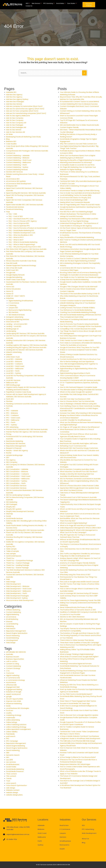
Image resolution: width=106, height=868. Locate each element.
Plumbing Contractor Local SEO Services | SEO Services (27, 404)
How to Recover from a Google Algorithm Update (79, 715)
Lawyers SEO (13, 308)
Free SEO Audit (12, 263)
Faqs (8, 212)
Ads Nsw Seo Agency (14, 95)
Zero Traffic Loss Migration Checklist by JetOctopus (80, 554)
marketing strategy (14, 715)
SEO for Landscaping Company (18, 495)
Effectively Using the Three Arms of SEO (75, 575)
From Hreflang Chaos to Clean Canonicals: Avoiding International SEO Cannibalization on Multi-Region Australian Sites (80, 408)
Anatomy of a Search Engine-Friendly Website (78, 563)
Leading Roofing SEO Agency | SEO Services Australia (26, 347)
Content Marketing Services (17, 169)
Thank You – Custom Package (18, 563)
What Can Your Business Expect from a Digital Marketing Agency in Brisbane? (78, 157)
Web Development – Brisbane (18, 586)
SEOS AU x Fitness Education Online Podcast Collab (79, 486)
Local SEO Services (13, 380)
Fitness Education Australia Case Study (21, 261)
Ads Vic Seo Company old (16, 123)
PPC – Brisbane (12, 413)
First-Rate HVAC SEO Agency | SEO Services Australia (26, 249)
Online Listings (12, 722)
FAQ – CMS (13, 214)
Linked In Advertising (14, 352)
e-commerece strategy (16, 680)
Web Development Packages (17, 596)
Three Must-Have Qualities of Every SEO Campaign (79, 643)
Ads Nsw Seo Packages (15, 102)
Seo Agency (11, 460)
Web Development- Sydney (17, 598)
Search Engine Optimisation (17, 633)
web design (11, 788)
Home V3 (10, 294)
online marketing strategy (16, 727)
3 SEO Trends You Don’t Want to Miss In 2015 (77, 340)
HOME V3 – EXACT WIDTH (16, 296)
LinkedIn (9, 354)
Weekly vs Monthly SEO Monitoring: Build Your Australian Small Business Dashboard (77, 475)
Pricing (9, 434)
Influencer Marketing (14, 704)
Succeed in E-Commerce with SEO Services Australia (80, 380)
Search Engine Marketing (16, 746)
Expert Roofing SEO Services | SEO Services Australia (26, 193)
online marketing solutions (16, 725)
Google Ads (11, 273)
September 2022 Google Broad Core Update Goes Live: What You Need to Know (79, 489)
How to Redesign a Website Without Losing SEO (78, 404)
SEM (8, 753)
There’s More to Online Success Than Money (77, 640)
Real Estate (64, 825)
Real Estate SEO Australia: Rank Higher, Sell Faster (79, 443)
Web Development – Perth (17, 593)
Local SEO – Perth (13, 371)
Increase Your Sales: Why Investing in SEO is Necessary (81, 413)
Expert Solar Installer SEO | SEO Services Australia (25, 205)
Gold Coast (42, 833)
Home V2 (10, 291)
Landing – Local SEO (14, 326)
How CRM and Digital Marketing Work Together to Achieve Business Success (79, 365)
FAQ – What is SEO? (16, 240)
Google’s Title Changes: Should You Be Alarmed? (79, 287)
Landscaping (11, 331)
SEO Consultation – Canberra (17, 474)
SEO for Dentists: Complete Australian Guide (77, 469)
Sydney (40, 845)
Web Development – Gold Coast (19, 589)
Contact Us (11, 153)
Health (62, 849)
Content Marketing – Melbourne (18, 162)
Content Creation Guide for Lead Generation (77, 301)
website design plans (14, 795)
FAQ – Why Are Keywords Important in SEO (25, 247)
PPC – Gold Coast (13, 418)
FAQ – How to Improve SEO (19, 223)
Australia (10, 654)
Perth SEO (10, 399)
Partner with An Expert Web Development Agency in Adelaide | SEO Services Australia (26, 395)
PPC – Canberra (12, 415)
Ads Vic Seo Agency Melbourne (18, 116)
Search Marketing (13, 636)
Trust (8, 781)
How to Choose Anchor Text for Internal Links (77, 401)
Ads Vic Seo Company (15, 118)
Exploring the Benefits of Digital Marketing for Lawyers (80, 160)
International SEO (13, 322)
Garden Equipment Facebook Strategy (21, 265)
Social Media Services (14, 518)
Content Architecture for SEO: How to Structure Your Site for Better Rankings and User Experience (80, 360)
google (9, 696)
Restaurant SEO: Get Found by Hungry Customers (79, 448)
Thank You (10, 558)
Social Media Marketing (15, 769)
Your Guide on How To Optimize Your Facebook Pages (81, 277)
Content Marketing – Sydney (17, 167)
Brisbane (41, 829)
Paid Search (11, 628)
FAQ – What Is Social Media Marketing (23, 242)
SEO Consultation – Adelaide (17, 469)
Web (8, 579)
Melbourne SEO (12, 383)
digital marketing (13, 675)
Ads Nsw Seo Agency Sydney (17, 99)
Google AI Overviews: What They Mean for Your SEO (80, 347)
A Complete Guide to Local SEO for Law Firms (77, 165)
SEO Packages (12, 504)
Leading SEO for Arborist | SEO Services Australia (24, 350)
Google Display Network (15, 275)
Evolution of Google (14, 692)
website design (12, 792)
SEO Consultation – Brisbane (17, 472)
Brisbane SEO (11, 141)
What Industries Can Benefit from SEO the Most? (79, 472)
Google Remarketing (14, 277)
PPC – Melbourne (13, 420)
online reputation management (18, 729)
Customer (10, 673)
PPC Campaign (12, 741)
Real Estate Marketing (15, 441)
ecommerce (11, 682)
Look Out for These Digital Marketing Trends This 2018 (80, 600)
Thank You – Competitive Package (20, 561)
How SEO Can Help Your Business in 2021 (75, 399)
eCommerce (11, 617)
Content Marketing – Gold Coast (19, 160)
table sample (11, 549)
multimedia (11, 718)
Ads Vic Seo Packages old (16, 127)
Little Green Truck (13, 357)
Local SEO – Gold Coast (15, 366)
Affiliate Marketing (13, 610)
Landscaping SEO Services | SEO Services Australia (25, 333)
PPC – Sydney (11, 425)
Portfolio (9, 406)
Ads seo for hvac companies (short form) (22, 111)
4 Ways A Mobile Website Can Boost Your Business (79, 736)
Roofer (9, 453)
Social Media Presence (15, 771)
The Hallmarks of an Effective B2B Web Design (78, 741)
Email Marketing (12, 619)
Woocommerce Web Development (20, 600)
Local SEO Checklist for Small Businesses (75, 420)
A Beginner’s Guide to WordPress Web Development (80, 738)
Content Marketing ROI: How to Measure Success (79, 104)
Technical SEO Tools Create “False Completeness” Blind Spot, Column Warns (79, 733)
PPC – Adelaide (12, 411)
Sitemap (10, 514)
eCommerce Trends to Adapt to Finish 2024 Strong (80, 191)
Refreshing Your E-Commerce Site (73, 446)
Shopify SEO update (14, 509)
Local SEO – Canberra (14, 364)
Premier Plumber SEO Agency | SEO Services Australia (26, 432)
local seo (10, 710)
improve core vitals (14, 701)
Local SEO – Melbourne (15, 368)
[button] (29, 3)
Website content (13, 790)
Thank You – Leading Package (18, 565)
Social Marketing (12, 638)
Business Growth (13, 657)
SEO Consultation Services (16, 486)
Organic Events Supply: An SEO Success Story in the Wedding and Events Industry (26, 388)
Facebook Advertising (14, 209)
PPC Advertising (12, 427)
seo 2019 (9, 760)
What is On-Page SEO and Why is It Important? (78, 525)
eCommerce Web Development (19, 184)
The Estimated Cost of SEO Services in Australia (78, 497)
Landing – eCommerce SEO (17, 324)
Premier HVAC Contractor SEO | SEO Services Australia (27, 429)
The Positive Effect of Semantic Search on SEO (78, 610)
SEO (8, 457)
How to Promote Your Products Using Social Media (79, 324)
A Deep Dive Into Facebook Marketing (74, 279)
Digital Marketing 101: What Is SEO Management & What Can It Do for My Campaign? (79, 531)
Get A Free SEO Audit (14, 268)
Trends (9, 778)
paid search (11, 736)
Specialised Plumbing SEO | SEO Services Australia (25, 530)
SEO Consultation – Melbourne (18, 479)
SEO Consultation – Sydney (17, 481)
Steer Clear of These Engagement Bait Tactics (78, 701)
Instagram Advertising (15, 317)
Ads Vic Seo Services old (16, 132)
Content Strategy (13, 668)
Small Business (65, 841)
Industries (10, 298)
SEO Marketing (12, 502)
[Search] (84, 73)
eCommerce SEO (13, 179)
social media (11, 767)
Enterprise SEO (12, 186)
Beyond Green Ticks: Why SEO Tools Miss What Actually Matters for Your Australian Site (81, 98)
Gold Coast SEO (12, 270)
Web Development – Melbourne (18, 591)
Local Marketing (12, 624)
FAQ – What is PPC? (16, 237)
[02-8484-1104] (10, 839)
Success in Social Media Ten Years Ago (75, 703)
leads (8, 706)
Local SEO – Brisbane (14, 362)
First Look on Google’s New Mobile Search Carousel (79, 582)
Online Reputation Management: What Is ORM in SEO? (81, 528)
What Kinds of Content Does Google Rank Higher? (79, 657)
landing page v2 (12, 329)
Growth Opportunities (15, 699)
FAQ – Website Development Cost (22, 233)
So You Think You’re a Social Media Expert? (76, 694)
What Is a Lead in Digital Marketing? (74, 523)
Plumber (9, 401)
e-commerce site (13, 678)
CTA (8, 671)
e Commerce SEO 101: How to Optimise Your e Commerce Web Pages (78, 269)
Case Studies (11, 144)
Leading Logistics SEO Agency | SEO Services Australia (27, 345)
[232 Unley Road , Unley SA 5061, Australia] (17, 828)
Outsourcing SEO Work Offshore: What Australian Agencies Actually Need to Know (79, 435)
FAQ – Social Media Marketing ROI (21, 230)
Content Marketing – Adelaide (18, 155)
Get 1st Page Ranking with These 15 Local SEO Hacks (80, 205)
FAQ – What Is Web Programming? (22, 244)
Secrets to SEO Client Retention (72, 617)
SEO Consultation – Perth (16, 483)
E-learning (12, 305)
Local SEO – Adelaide (14, 359)
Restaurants (64, 845)
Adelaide (41, 825)
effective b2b (11, 685)
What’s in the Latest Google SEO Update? (76, 392)
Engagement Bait (13, 687)
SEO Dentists (13, 312)
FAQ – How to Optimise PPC (19, 226)
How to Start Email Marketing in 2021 (74, 200)
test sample (11, 554)
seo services (11, 762)
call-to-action (12, 661)
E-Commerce (14, 303)
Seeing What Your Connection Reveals (75, 202)
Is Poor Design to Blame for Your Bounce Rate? (78, 757)
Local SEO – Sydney (14, 373)
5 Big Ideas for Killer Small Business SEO (75, 556)
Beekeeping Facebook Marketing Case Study (23, 137)
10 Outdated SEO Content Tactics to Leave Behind (79, 102)
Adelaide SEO (11, 92)
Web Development (14, 584)
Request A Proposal (14, 448)
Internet (9, 621)
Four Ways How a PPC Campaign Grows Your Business (81, 326)
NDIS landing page (13, 385)
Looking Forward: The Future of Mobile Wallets (77, 308)
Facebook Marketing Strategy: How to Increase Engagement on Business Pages (78, 672)
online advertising (13, 720)
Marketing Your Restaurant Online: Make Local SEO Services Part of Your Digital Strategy (79, 220)
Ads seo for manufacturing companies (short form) (26, 113)
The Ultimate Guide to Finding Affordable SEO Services (81, 390)
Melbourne (42, 837)
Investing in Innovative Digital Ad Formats (76, 664)
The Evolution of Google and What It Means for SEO (80, 633)
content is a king (13, 664)
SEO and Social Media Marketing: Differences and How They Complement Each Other (81, 316)
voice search (11, 783)
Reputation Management (16, 446)
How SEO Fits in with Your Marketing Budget (76, 212)
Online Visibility (12, 732)
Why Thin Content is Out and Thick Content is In (78, 144)
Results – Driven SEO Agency (17, 450)
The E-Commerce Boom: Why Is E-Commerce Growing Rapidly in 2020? (78, 377)
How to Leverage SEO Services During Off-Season (79, 593)
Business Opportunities (15, 659)
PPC (8, 408)
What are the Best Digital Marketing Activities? (78, 261)
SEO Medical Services (17, 315)
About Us (85, 839)
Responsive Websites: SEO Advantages (75, 764)
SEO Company (12, 462)
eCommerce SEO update (16, 181)
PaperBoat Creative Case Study (19, 392)
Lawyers (63, 833)
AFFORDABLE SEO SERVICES (16, 652)
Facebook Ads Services (15, 207)
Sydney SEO (11, 546)
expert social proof (14, 694)
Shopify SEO (11, 507)
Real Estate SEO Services (16, 443)
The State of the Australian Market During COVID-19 (80, 294)
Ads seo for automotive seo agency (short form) (25, 109)
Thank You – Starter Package (17, 568)
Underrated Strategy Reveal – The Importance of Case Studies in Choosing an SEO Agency (79, 224)
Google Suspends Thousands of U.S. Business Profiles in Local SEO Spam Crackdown (80, 723)
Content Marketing (14, 612)
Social (8, 516)
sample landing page (14, 455)
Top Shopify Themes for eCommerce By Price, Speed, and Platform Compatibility (81, 630)
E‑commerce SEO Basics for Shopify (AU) (76, 198)
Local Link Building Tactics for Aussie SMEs (76, 195)
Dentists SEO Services (14, 172)
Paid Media (10, 734)
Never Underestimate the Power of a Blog (76, 607)
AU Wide (9, 134)
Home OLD (10, 287)
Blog (8, 139)
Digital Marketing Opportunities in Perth (75, 373)
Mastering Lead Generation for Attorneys (76, 162)
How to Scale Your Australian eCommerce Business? (80, 193)
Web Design (11, 582)
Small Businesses (13, 764)
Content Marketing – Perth (17, 165)
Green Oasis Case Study (16, 279)
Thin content (11, 776)
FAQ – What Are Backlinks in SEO (21, 235)
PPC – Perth (11, 422)
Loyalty (9, 713)
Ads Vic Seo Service (14, 130)
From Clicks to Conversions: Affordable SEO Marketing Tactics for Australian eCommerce (81, 344)
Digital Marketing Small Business (21, 301)
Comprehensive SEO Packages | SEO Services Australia (27, 151)
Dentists (63, 837)
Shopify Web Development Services (20, 511)
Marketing (10, 626)
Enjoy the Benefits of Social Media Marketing (77, 237)
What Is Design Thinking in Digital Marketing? (77, 654)
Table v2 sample (13, 551)
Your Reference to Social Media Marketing (76, 310)
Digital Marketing (13, 614)
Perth (40, 841)
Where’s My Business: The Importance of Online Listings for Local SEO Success (78, 215)
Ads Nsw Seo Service (14, 104)
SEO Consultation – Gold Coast (18, 476)
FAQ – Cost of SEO (16, 216)
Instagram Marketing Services (18, 319)
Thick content (11, 774)
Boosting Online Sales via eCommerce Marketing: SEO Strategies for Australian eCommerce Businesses (81, 274)
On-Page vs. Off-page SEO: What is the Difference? (80, 427)
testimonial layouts (14, 556)
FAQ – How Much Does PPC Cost (21, 219)
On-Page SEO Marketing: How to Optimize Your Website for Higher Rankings (78, 168)
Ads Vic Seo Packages (15, 125)
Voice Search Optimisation (17, 785)
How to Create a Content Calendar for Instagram (79, 258)
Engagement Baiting (14, 689)
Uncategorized (12, 640)
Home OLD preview (13, 289)
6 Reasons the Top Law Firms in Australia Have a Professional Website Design (78, 761)
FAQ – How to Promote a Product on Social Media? (28, 228)
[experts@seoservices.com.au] (16, 834)
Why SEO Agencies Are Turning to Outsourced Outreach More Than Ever (78, 536)
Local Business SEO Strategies (18, 708)
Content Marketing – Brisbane (18, 158)
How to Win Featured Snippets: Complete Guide (79, 387)
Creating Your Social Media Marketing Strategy (78, 312)
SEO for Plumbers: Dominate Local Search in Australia (80, 479)
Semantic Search (13, 755)
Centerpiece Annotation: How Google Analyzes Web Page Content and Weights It (80, 250)
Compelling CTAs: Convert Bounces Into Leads (78, 329)
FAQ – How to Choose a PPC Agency (23, 221)
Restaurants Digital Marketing (20, 310)
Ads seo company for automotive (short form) (24, 106)
